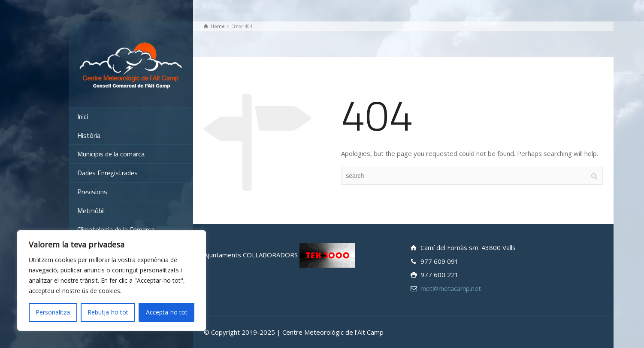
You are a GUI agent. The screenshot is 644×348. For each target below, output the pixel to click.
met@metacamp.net (451, 288)
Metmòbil (91, 211)
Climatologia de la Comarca (116, 229)
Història (89, 135)
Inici (83, 116)
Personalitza (53, 312)
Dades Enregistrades (107, 173)
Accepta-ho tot (167, 312)
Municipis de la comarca (111, 154)
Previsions (92, 192)
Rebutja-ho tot (108, 312)
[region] (112, 281)
